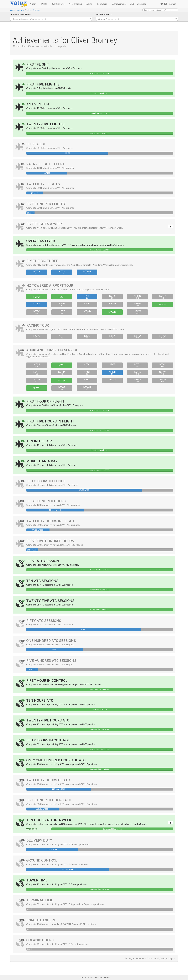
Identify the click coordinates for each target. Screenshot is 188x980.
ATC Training (75, 4)
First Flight (38, 64)
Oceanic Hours (40, 940)
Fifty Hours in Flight (46, 481)
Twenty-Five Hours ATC (48, 720)
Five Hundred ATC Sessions (51, 661)
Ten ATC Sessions (42, 581)
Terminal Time (40, 900)
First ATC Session (43, 561)
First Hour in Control (47, 681)
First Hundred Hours (46, 501)
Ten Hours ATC (40, 701)
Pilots (45, 4)
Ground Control (42, 860)
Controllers (59, 4)
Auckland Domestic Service (52, 350)
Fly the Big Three (42, 261)
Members (103, 4)
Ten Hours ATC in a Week (49, 820)
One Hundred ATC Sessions (51, 641)
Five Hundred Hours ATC (49, 800)
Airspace (143, 4)
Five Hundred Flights (46, 204)
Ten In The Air (39, 441)
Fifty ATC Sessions (44, 621)
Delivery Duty (39, 840)
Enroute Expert (41, 920)
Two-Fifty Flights (43, 184)
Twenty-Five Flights (45, 124)
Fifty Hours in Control (48, 740)
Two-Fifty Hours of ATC (48, 780)
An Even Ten (38, 104)
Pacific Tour (38, 325)
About (34, 4)
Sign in (173, 4)
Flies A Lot (36, 144)
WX (132, 4)
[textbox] (51, 19)
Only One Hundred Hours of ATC (56, 760)
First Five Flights (43, 84)
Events (90, 4)
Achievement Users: (21, 14)
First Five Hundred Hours (50, 541)
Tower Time (37, 880)
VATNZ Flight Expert (45, 164)
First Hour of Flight (45, 401)
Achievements (119, 4)
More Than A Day (42, 461)
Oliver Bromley (33, 10)
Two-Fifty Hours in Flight (51, 521)
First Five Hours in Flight (50, 421)
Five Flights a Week (44, 224)
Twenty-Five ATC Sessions (50, 601)
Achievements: (104, 14)
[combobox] (51, 19)
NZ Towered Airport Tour (50, 286)
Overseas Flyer (41, 241)
